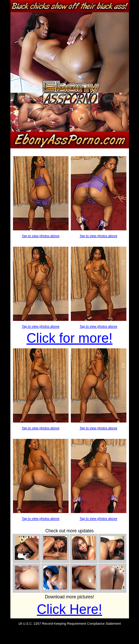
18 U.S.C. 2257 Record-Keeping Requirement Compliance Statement (69, 624)
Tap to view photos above (41, 236)
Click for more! (69, 338)
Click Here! (69, 609)
